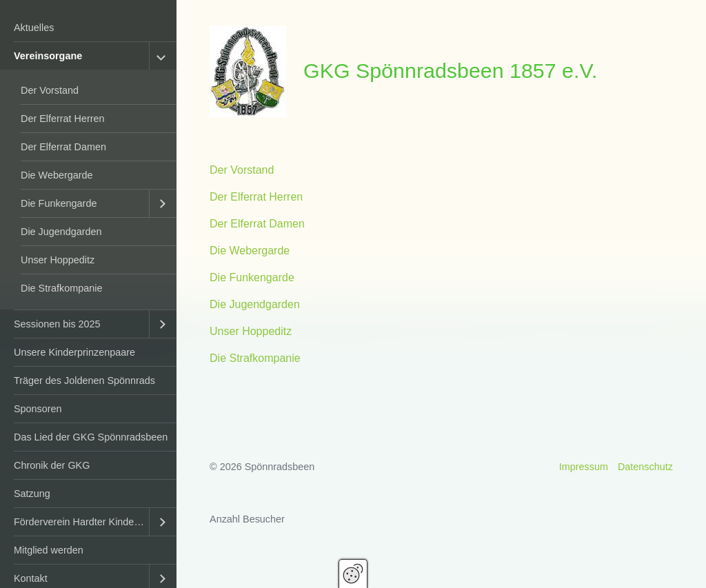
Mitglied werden (49, 550)
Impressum (584, 467)
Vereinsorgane (48, 56)
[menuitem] (88, 28)
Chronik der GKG (52, 465)
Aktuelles (34, 28)
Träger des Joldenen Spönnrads (84, 381)
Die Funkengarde (59, 203)
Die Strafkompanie (61, 288)
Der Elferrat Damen (63, 147)
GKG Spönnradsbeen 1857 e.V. (450, 70)
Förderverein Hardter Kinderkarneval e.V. (81, 522)
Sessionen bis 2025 (57, 324)
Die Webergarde (57, 175)
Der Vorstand (50, 90)
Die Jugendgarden (61, 232)
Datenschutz (645, 467)
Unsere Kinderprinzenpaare (74, 352)
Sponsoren (38, 409)
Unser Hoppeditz (58, 260)
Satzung (32, 494)
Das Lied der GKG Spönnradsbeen (91, 437)
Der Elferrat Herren (63, 119)
